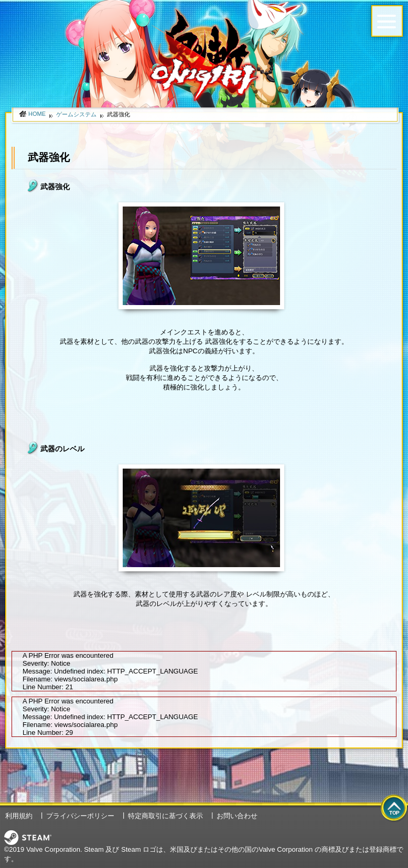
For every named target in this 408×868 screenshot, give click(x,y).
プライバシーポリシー (80, 816)
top (394, 809)
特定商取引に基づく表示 (165, 816)
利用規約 (19, 816)
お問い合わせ (237, 816)
